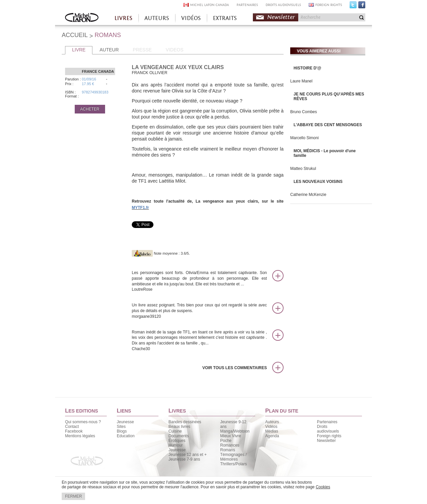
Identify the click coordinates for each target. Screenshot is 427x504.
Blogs (122, 431)
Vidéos (271, 427)
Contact (72, 427)
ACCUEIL (75, 35)
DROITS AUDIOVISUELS (283, 5)
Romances (230, 445)
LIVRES (123, 18)
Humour (176, 445)
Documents (179, 436)
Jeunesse (125, 422)
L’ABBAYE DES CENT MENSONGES (328, 125)
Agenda (272, 436)
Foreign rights (329, 436)
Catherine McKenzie (308, 195)
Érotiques (177, 441)
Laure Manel (301, 81)
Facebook (362, 6)
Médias (272, 431)
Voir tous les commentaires (235, 368)
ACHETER (90, 109)
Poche (226, 441)
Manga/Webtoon (235, 431)
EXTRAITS (225, 18)
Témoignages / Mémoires (233, 457)
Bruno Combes (304, 112)
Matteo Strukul (303, 169)
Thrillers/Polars (234, 464)
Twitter (353, 6)
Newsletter (281, 17)
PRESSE (142, 50)
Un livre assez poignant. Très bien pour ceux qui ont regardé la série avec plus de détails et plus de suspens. (199, 311)
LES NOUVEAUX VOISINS (318, 182)
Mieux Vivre (231, 436)
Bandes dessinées (185, 422)
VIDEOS (175, 50)
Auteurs (272, 422)
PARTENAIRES (247, 5)
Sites (121, 427)
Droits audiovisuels (328, 429)
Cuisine (175, 431)
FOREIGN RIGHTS (329, 5)
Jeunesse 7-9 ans (184, 459)
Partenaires (327, 422)
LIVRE (79, 50)
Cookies (323, 487)
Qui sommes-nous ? (83, 422)
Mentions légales (80, 436)
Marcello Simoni (304, 138)
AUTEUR (109, 50)
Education (126, 436)
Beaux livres (179, 427)
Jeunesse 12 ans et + (187, 455)
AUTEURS (157, 18)
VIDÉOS (191, 18)
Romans (228, 450)
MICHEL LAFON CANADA (209, 5)
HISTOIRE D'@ (307, 68)
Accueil (82, 18)
